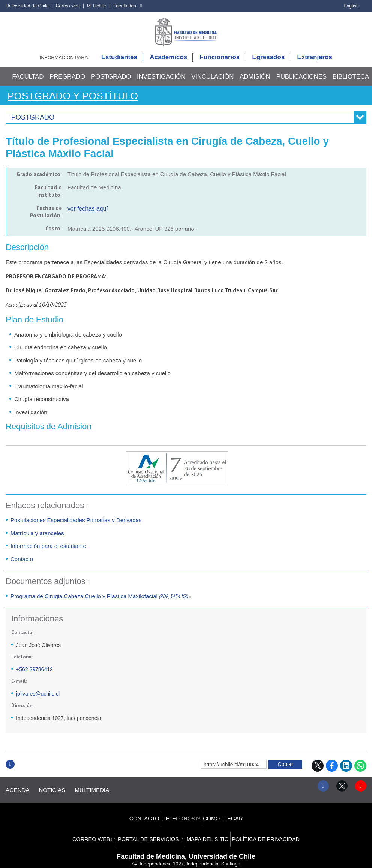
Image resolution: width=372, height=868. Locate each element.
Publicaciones (301, 83)
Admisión (255, 83)
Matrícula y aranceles (37, 539)
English (351, 6)
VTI (189, 857)
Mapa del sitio (207, 824)
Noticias (58, 792)
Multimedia (104, 792)
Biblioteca (351, 83)
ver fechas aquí (87, 214)
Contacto (22, 565)
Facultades (125, 6)
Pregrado (67, 83)
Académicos (168, 64)
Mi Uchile (97, 6)
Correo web (68, 6)
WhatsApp (360, 771)
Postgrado (111, 83)
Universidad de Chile (27, 6)
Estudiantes (119, 64)
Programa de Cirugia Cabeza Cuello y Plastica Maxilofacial (99, 602)
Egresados (268, 64)
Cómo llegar (221, 812)
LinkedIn (346, 771)
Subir (10, 778)
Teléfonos (179, 812)
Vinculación (212, 83)
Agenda (17, 792)
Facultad (28, 83)
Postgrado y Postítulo (82, 101)
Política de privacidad (261, 824)
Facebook (332, 771)
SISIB (176, 857)
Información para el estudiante (48, 552)
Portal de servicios (151, 824)
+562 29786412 (34, 675)
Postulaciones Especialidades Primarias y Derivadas (76, 526)
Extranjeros (315, 64)
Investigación (161, 83)
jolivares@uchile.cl (38, 700)
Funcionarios (220, 64)
